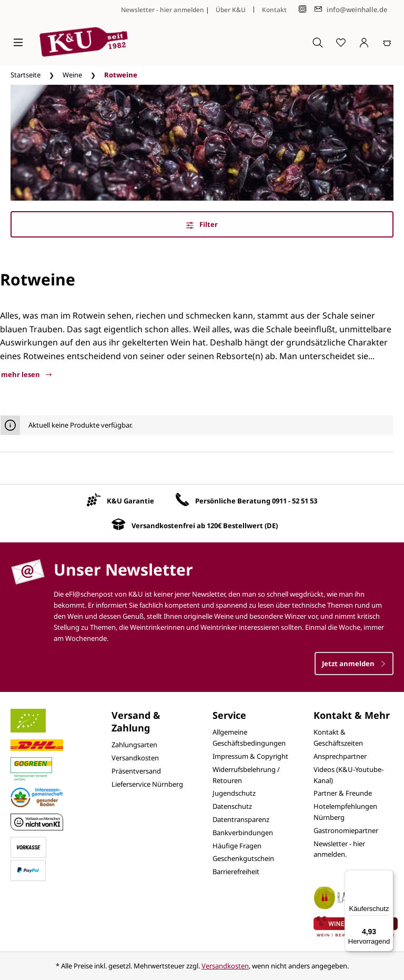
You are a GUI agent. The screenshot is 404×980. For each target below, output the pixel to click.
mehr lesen (26, 374)
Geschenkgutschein (243, 858)
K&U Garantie (130, 501)
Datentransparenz (241, 819)
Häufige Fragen (237, 846)
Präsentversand (136, 771)
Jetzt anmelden (354, 664)
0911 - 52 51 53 (295, 501)
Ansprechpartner (340, 756)
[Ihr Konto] (364, 42)
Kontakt (274, 10)
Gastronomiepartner (346, 830)
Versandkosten (135, 758)
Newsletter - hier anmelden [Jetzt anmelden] (163, 10)
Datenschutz (232, 806)
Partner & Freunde (343, 793)
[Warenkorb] (387, 42)
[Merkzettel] (341, 42)
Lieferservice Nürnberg (147, 784)
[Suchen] (318, 42)
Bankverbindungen (243, 833)
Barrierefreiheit (236, 872)
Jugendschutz (234, 793)
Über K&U (231, 10)
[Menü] (18, 42)
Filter (202, 224)
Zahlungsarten (134, 745)
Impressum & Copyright (250, 756)
